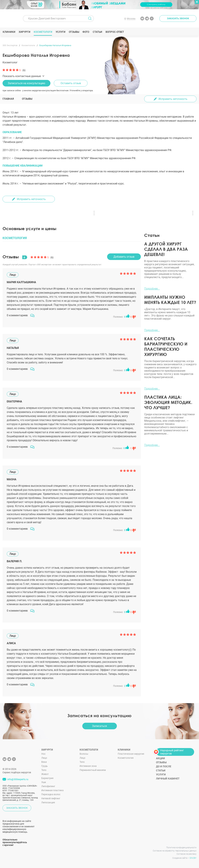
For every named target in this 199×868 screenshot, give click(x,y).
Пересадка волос (51, 794)
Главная (8, 99)
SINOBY (193, 858)
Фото (86, 32)
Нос (43, 754)
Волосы (84, 754)
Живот (45, 774)
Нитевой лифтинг (51, 798)
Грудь (45, 766)
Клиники (9, 32)
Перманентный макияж (93, 770)
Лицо (44, 758)
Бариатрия (47, 778)
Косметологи (43, 32)
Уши (44, 782)
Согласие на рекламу (187, 854)
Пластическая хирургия (131, 754)
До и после (164, 766)
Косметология (126, 758)
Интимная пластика (52, 790)
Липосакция (48, 802)
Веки (44, 762)
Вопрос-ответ (115, 32)
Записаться (99, 726)
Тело (44, 770)
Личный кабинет (168, 779)
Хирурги (24, 32)
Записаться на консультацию (26, 83)
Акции (160, 758)
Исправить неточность (173, 99)
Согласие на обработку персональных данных (175, 851)
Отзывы (74, 32)
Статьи (97, 32)
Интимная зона (88, 766)
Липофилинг (48, 786)
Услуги (60, 32)
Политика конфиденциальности (181, 848)
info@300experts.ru (18, 779)
